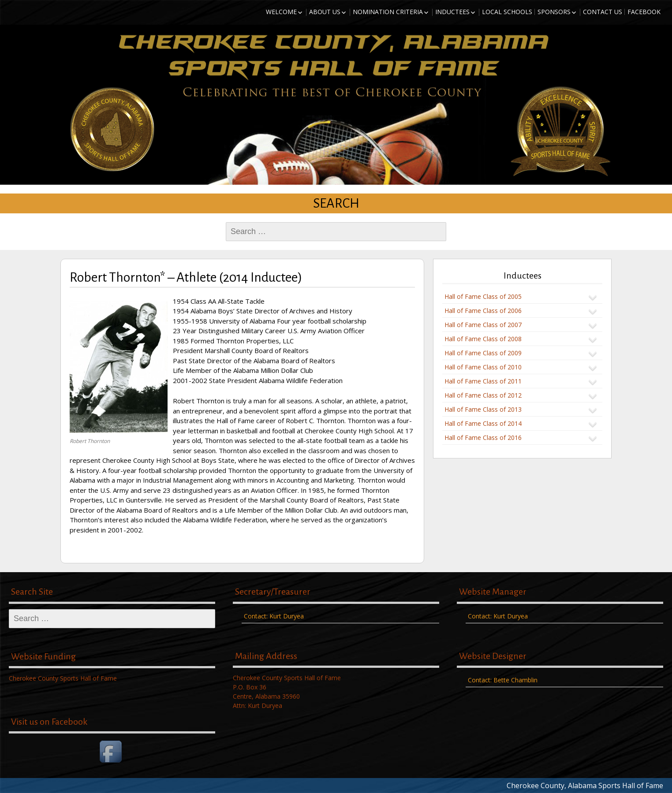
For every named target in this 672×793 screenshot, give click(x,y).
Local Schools (507, 12)
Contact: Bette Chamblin (503, 680)
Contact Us (603, 12)
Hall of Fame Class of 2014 (483, 423)
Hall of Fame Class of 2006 (483, 311)
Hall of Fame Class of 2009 (483, 353)
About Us (325, 12)
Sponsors (554, 12)
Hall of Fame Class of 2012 (483, 395)
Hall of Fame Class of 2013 (483, 409)
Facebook (644, 12)
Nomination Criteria (388, 12)
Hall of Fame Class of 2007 (483, 325)
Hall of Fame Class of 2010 (483, 367)
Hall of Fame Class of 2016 (483, 437)
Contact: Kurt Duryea (274, 616)
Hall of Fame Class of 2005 (483, 296)
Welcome (281, 12)
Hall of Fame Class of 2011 (483, 381)
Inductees (452, 12)
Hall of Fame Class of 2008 (483, 339)
